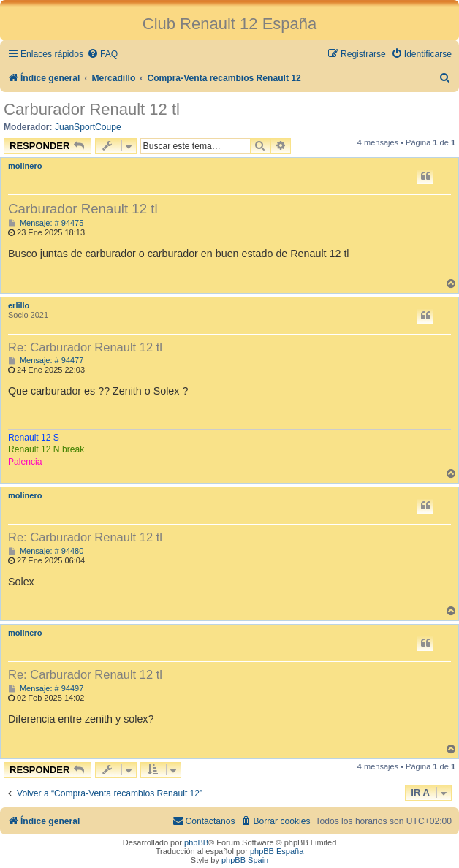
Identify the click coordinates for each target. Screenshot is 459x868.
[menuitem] (102, 54)
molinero (25, 166)
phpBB (196, 842)
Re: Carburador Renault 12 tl (85, 347)
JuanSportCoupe (88, 127)
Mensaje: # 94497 (46, 689)
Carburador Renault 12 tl (92, 109)
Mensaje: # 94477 (46, 361)
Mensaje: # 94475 (46, 223)
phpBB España (277, 851)
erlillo (19, 305)
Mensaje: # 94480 (46, 551)
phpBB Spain (245, 860)
